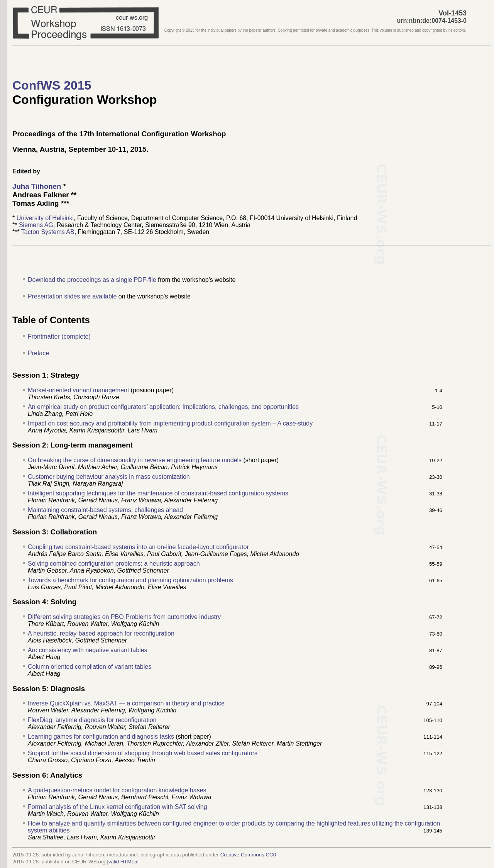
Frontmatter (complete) (59, 337)
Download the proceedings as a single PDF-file (92, 280)
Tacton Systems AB (48, 232)
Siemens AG (36, 225)
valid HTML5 (123, 862)
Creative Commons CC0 (248, 855)
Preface (38, 353)
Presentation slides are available (72, 296)
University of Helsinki (45, 218)
